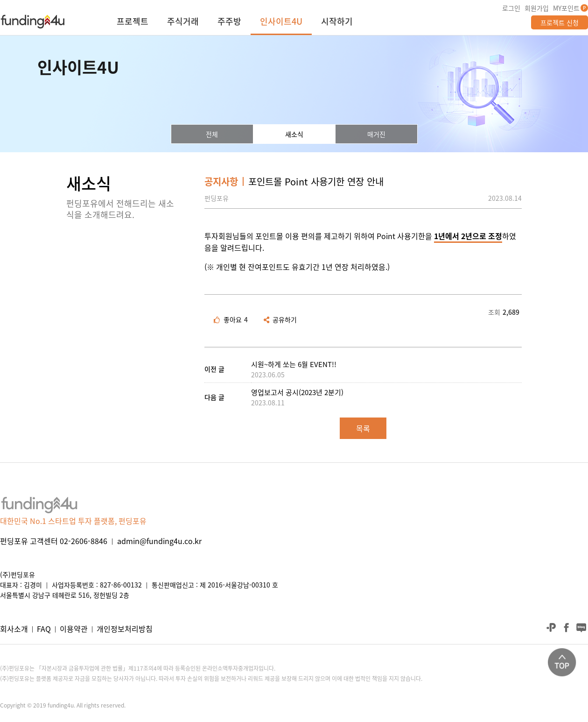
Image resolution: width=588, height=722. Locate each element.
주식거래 (183, 22)
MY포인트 (566, 8)
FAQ (44, 629)
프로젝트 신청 (560, 22)
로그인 (511, 8)
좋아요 (231, 319)
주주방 (229, 22)
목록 (363, 428)
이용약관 (74, 629)
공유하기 (280, 319)
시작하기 (337, 22)
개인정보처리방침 (125, 629)
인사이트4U (281, 22)
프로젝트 (133, 22)
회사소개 (14, 629)
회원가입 (537, 8)
